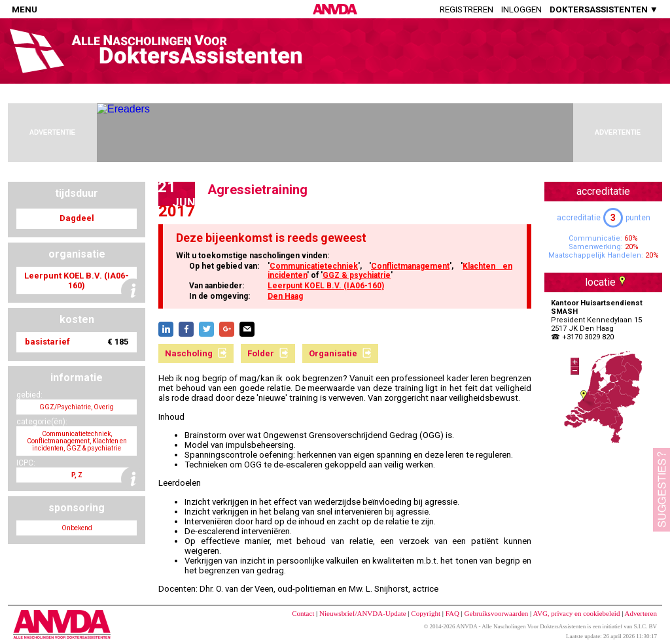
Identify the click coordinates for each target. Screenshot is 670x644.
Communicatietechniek (314, 266)
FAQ (452, 613)
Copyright (426, 613)
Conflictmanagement (410, 266)
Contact (303, 613)
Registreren (467, 9)
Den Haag (285, 296)
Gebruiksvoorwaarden (497, 613)
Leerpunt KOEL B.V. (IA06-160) (326, 286)
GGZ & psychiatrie (357, 275)
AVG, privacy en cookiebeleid (576, 613)
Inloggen (521, 9)
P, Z (77, 475)
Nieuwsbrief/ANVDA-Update (363, 613)
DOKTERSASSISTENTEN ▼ (604, 9)
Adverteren (641, 613)
